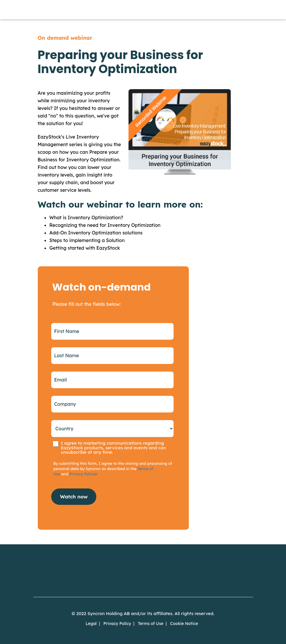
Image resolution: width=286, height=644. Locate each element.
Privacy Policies (84, 474)
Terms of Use (151, 624)
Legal (91, 624)
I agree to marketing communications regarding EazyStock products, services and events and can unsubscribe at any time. (113, 448)
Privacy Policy (117, 624)
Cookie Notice (184, 624)
